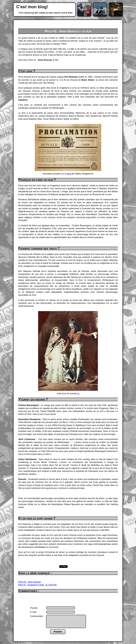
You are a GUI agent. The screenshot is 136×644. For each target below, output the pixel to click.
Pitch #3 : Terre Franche (29, 582)
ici (78, 394)
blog (69, 174)
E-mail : (34, 612)
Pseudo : (34, 608)
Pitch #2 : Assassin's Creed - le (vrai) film (37, 585)
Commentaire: (37, 616)
